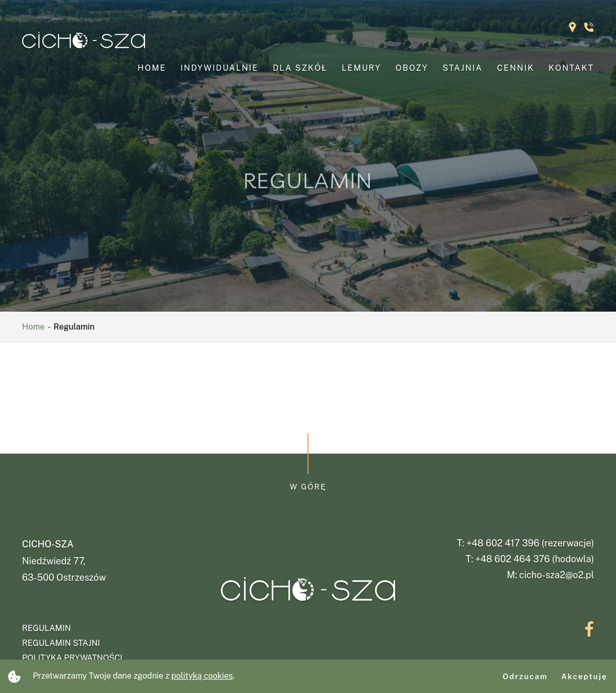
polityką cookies (202, 676)
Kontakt (571, 68)
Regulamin (46, 628)
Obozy (412, 68)
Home (152, 68)
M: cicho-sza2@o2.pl (550, 575)
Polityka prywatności (72, 658)
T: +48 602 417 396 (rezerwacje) (525, 543)
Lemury (362, 68)
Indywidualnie (219, 68)
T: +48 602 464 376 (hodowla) (530, 559)
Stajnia (463, 68)
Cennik (516, 68)
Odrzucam (525, 676)
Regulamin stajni (61, 643)
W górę (308, 487)
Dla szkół (300, 68)
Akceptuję (584, 676)
